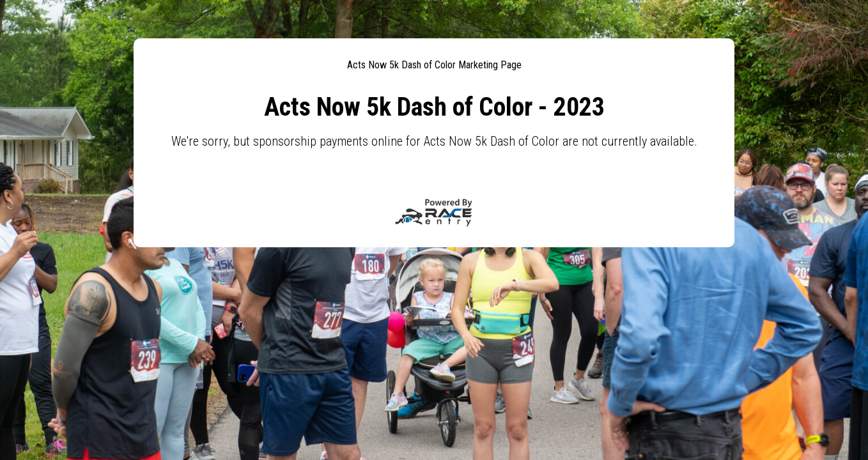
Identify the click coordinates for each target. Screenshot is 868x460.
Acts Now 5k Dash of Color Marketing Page (434, 65)
